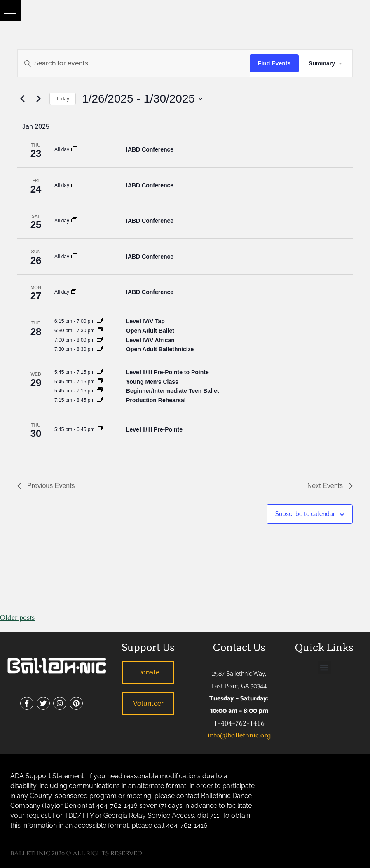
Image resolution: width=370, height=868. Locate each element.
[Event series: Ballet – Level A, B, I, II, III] (100, 372)
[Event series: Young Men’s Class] (100, 381)
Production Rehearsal (156, 400)
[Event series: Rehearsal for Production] (100, 400)
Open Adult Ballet (150, 331)
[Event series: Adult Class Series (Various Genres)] (100, 330)
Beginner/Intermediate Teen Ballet (172, 391)
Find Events (274, 63)
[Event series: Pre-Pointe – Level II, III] (100, 429)
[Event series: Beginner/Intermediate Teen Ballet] (100, 391)
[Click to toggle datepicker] (142, 99)
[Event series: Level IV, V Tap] (100, 321)
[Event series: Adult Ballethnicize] (100, 349)
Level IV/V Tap (145, 321)
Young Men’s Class (152, 382)
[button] (10, 10)
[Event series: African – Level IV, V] (100, 340)
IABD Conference (150, 149)
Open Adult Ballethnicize (160, 349)
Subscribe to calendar (305, 514)
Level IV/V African (150, 340)
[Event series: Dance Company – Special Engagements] (74, 149)
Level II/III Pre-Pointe (154, 429)
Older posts (17, 617)
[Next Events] (38, 99)
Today (63, 99)
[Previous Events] (22, 99)
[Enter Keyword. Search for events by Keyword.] (134, 63)
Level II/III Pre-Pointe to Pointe (167, 372)
